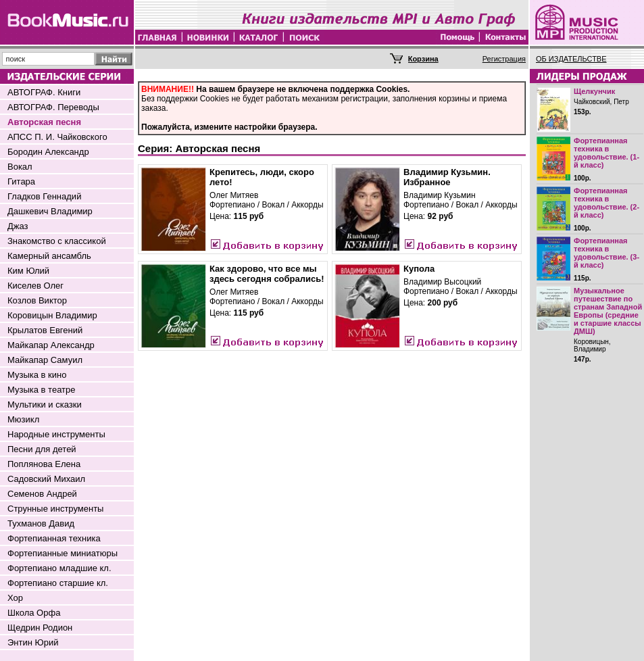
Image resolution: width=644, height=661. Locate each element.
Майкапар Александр (51, 345)
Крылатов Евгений (45, 330)
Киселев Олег (35, 286)
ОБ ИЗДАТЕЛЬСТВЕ (571, 59)
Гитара (21, 181)
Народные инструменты (56, 434)
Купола (419, 269)
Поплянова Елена (44, 464)
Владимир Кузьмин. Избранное (447, 177)
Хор (15, 598)
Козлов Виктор (37, 300)
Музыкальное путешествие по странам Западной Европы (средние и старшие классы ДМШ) (608, 311)
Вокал (20, 167)
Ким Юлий (28, 271)
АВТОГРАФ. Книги (44, 92)
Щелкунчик (594, 91)
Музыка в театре (42, 390)
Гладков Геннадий (44, 196)
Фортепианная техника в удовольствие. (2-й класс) (606, 203)
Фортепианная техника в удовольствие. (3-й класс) (606, 253)
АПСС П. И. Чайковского (57, 137)
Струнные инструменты (55, 509)
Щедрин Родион (40, 628)
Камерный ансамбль (49, 256)
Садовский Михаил (46, 479)
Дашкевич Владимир (50, 211)
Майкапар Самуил (45, 360)
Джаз (18, 226)
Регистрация (504, 59)
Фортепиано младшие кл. (59, 568)
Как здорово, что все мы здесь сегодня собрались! (267, 274)
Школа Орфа (34, 613)
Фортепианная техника (54, 538)
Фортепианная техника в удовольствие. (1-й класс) (606, 153)
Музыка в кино (37, 375)
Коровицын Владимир (52, 315)
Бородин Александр (48, 152)
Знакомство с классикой (57, 241)
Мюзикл (23, 419)
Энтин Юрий (33, 642)
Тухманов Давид (41, 523)
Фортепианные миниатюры (63, 553)
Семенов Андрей (42, 494)
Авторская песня (44, 122)
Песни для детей (42, 449)
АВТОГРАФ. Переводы (53, 107)
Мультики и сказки (45, 405)
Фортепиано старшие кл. (58, 583)
